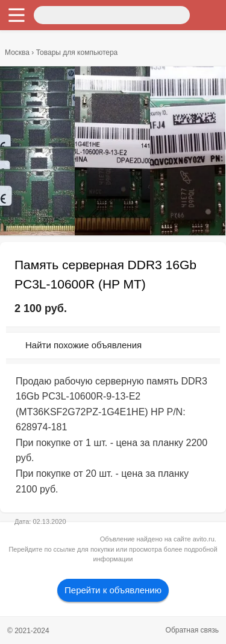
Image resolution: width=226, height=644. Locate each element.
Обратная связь (192, 630)
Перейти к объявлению (113, 590)
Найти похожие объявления (83, 345)
